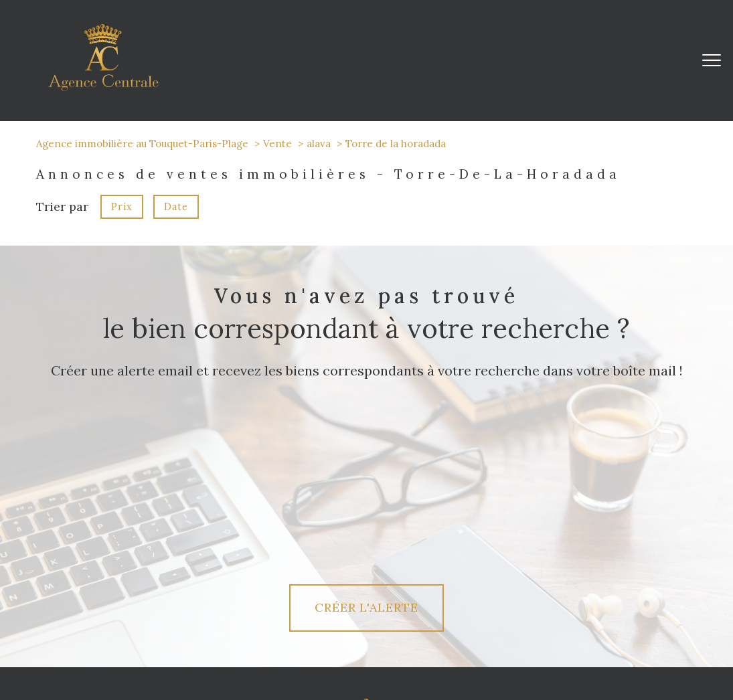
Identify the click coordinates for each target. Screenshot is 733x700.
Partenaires (538, 652)
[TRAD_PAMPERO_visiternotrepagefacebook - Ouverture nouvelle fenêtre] (78, 603)
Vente (277, 144)
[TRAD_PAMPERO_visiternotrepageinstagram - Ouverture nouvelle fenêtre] (169, 603)
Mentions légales (447, 652)
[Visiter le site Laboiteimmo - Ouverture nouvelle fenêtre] (367, 679)
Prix (122, 207)
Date (176, 207)
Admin (498, 652)
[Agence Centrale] (366, 560)
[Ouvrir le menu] (712, 60)
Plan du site (387, 652)
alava (319, 144)
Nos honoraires (330, 652)
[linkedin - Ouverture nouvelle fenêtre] (214, 603)
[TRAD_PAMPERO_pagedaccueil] (103, 87)
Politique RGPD (595, 652)
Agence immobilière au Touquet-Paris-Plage (142, 144)
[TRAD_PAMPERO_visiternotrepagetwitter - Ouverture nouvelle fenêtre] (124, 603)
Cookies (645, 652)
